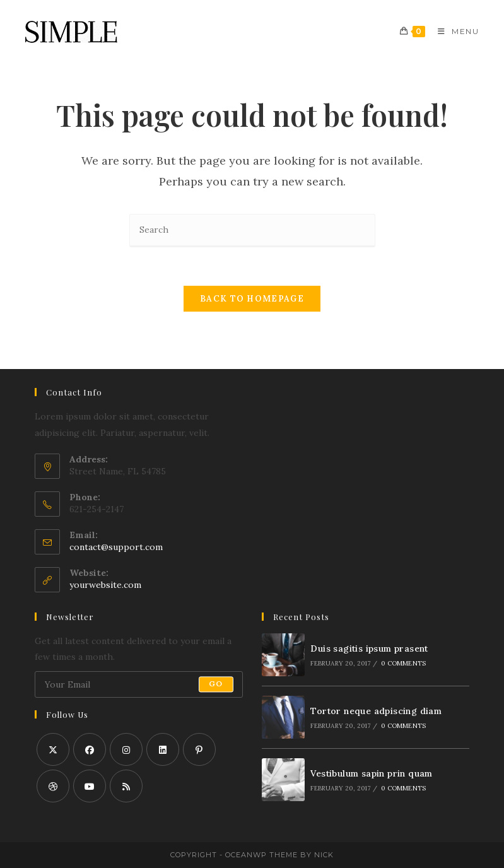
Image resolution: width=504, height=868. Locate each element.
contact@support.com (116, 547)
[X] (53, 749)
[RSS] (126, 786)
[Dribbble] (53, 786)
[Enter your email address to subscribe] (139, 684)
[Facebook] (90, 749)
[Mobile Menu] (454, 31)
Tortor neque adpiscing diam (376, 711)
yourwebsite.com (105, 585)
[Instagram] (126, 749)
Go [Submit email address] (216, 684)
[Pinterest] (199, 749)
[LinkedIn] (163, 749)
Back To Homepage (252, 299)
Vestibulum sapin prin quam (371, 773)
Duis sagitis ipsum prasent (369, 648)
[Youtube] (90, 786)
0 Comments (403, 663)
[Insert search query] (252, 231)
